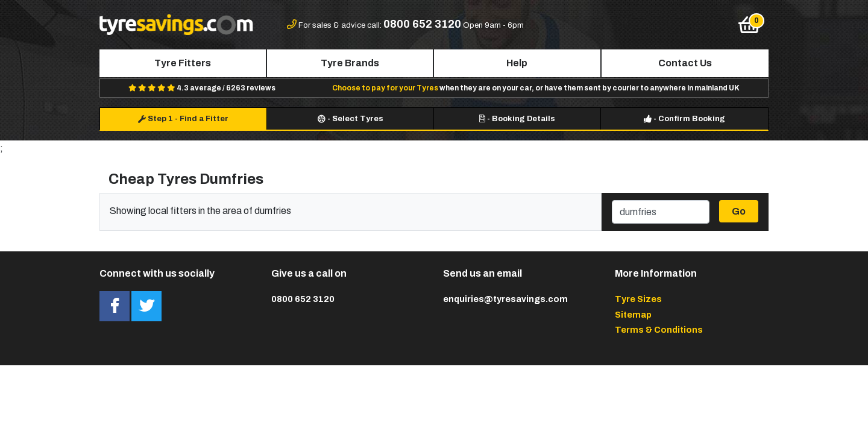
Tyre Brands (350, 63)
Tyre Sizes (638, 299)
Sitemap (633, 315)
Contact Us (685, 63)
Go (739, 211)
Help (517, 63)
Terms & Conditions (659, 330)
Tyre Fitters (183, 63)
